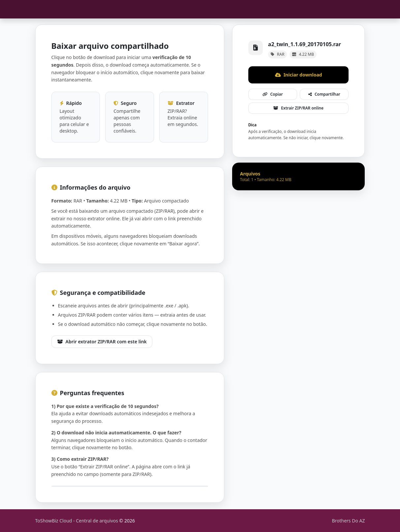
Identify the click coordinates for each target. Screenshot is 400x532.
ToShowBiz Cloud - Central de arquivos (77, 521)
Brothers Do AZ (348, 521)
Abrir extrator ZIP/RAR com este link (102, 342)
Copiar (273, 94)
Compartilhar (324, 94)
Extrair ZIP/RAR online (298, 108)
